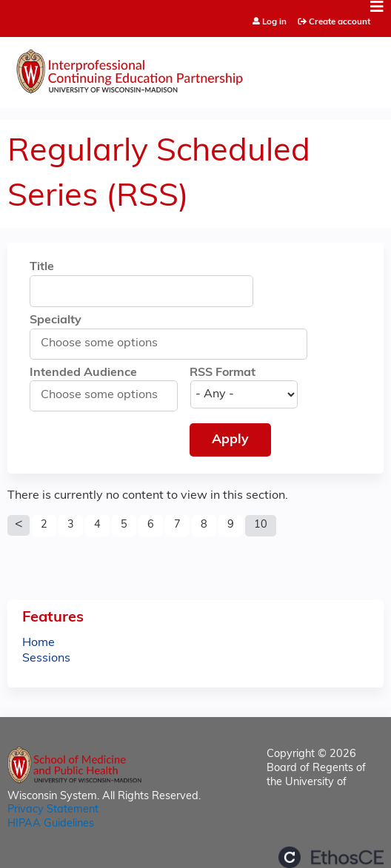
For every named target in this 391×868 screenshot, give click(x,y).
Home (39, 643)
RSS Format (223, 373)
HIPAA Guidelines (51, 824)
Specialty (56, 320)
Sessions (46, 659)
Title (42, 267)
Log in (274, 23)
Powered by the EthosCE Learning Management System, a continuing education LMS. (331, 857)
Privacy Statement (53, 810)
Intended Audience (83, 373)
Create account (340, 22)
